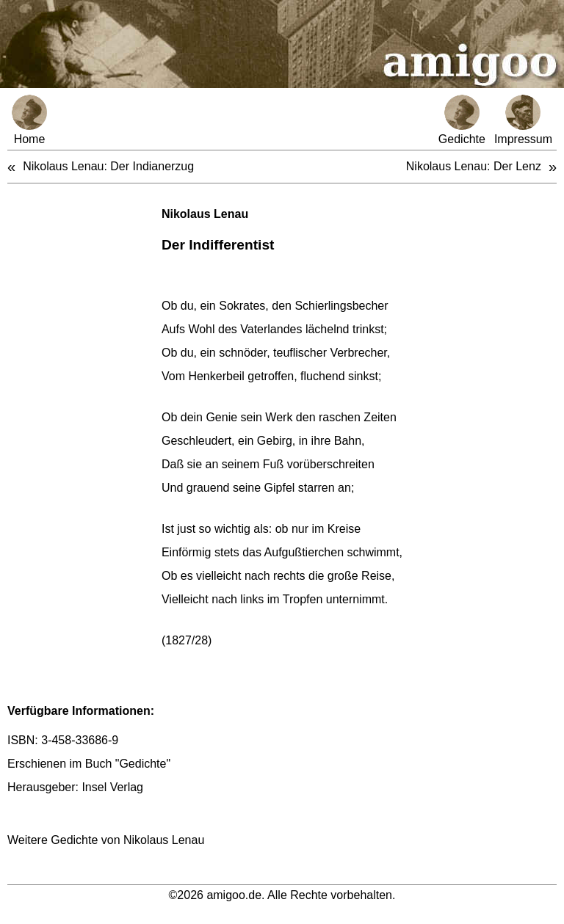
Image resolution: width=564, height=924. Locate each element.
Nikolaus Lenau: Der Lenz (474, 166)
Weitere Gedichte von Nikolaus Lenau (106, 840)
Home (29, 120)
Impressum (523, 120)
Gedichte (462, 120)
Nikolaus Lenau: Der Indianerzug (108, 166)
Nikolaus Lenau (205, 214)
